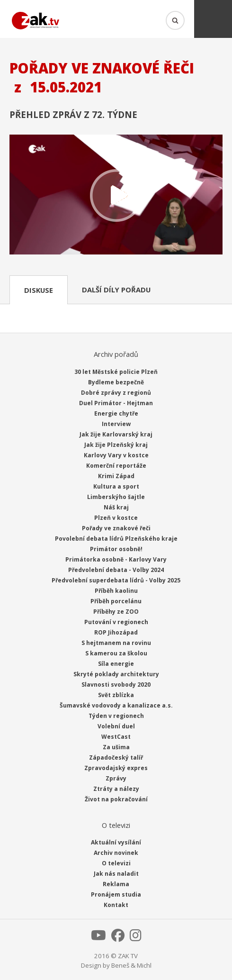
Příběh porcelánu (116, 601)
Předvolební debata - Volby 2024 (116, 570)
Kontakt (116, 905)
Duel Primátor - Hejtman (116, 403)
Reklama (116, 884)
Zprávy (116, 778)
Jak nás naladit (116, 874)
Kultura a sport (116, 486)
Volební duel (116, 726)
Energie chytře (116, 413)
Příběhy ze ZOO (116, 612)
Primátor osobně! (116, 549)
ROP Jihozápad (116, 632)
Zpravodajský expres (116, 768)
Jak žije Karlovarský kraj (116, 434)
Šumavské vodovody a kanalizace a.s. (116, 705)
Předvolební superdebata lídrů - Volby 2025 (116, 580)
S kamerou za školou (116, 653)
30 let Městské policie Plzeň (116, 372)
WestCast (116, 737)
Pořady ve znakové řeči (116, 528)
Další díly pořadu (116, 290)
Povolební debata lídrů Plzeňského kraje (116, 539)
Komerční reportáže (116, 466)
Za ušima (116, 747)
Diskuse (39, 290)
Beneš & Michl (131, 965)
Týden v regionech (116, 716)
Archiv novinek (116, 853)
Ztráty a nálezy (116, 789)
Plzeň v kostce (116, 518)
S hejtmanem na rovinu (116, 643)
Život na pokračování (116, 799)
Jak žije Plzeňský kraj (116, 445)
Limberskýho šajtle (116, 497)
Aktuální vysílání (116, 842)
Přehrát (116, 195)
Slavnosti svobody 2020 (116, 685)
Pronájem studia (116, 894)
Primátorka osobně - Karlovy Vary (116, 559)
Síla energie (116, 664)
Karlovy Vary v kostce (116, 455)
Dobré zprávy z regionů (116, 393)
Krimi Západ (116, 476)
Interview (116, 424)
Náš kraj (116, 507)
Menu (213, 19)
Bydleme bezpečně (116, 382)
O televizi (116, 863)
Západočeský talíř (116, 758)
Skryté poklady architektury (116, 674)
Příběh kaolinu (116, 591)
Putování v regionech (116, 622)
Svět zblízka (116, 695)
